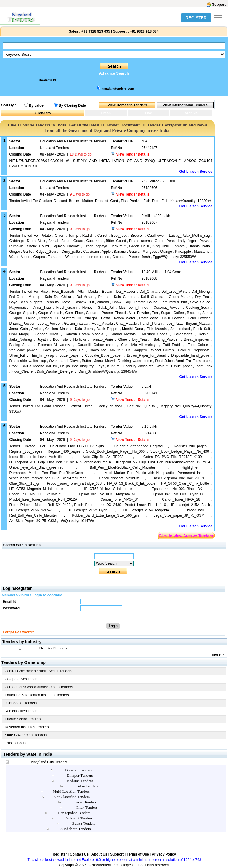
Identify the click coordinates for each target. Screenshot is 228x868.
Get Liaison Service (196, 172)
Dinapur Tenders (80, 775)
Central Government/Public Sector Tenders (38, 671)
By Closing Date (72, 105)
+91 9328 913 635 (95, 31)
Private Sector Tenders (23, 719)
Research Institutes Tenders (27, 727)
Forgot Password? (18, 632)
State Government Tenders (26, 735)
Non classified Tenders (23, 711)
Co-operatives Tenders (23, 679)
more (216, 654)
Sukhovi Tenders (80, 818)
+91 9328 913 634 (144, 31)
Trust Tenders (16, 743)
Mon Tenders (88, 786)
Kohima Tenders (80, 781)
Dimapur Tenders (78, 770)
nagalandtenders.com (118, 89)
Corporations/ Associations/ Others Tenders (39, 687)
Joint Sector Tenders (21, 703)
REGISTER (196, 18)
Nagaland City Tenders (49, 762)
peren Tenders (86, 802)
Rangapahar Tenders (74, 813)
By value (36, 105)
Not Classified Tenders (72, 797)
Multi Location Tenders (71, 791)
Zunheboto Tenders (76, 829)
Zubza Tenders (84, 823)
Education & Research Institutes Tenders (37, 695)
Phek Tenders (87, 807)
